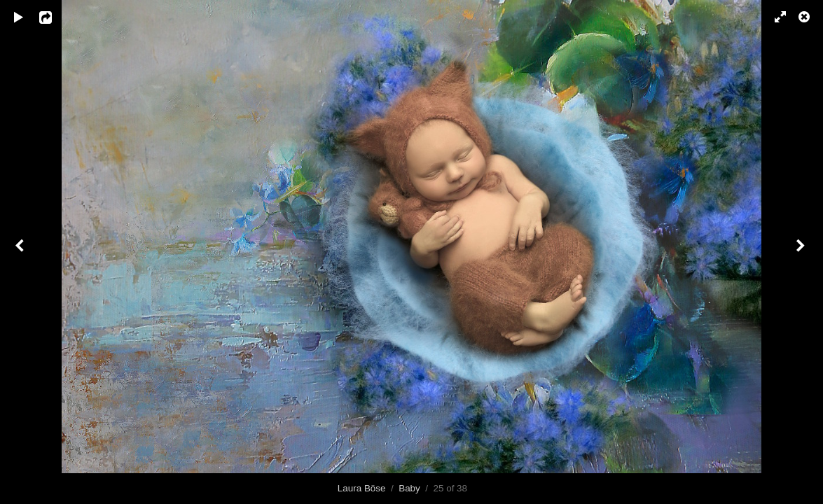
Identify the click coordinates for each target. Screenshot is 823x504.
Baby (409, 488)
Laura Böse (362, 488)
